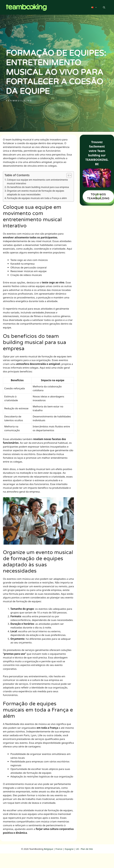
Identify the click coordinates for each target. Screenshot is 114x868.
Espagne (69, 849)
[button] (104, 7)
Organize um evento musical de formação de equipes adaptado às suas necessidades (36, 193)
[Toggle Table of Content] (68, 175)
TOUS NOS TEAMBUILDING (98, 196)
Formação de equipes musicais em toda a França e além (37, 198)
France (59, 849)
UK (77, 849)
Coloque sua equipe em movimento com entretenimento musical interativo (37, 182)
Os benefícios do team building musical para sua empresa (38, 187)
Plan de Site (87, 849)
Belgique (48, 849)
